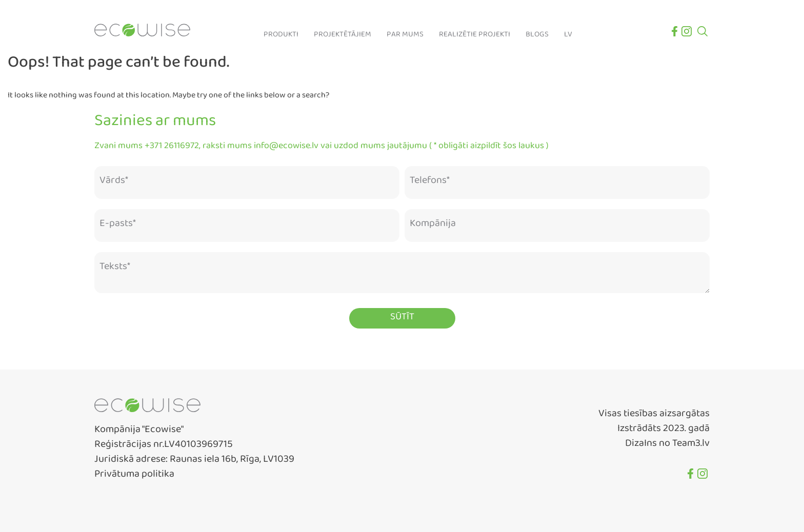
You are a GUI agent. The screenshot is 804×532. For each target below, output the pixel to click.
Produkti (281, 36)
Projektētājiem (343, 36)
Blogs (537, 36)
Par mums (405, 36)
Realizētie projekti (475, 36)
